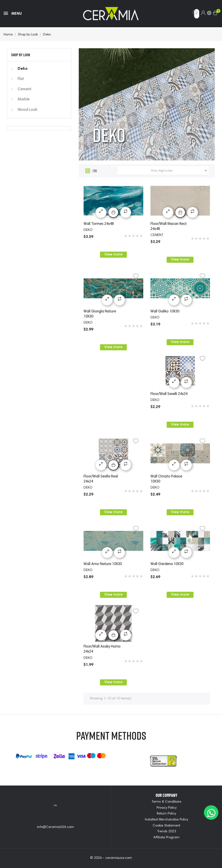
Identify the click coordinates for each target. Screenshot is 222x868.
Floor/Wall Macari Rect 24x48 (169, 227)
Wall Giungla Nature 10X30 (100, 314)
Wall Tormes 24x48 (99, 224)
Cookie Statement (166, 826)
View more (113, 255)
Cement (25, 89)
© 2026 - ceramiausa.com (111, 858)
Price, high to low (180, 171)
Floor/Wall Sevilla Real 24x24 (101, 479)
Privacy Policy (167, 808)
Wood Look (27, 110)
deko (88, 230)
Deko (23, 69)
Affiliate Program (166, 838)
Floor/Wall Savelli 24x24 (169, 394)
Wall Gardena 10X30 (167, 564)
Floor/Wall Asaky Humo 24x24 (102, 649)
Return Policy (166, 814)
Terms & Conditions (166, 802)
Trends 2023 (167, 832)
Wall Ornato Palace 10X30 (166, 479)
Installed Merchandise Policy (167, 820)
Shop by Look (21, 55)
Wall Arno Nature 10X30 (103, 564)
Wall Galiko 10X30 (165, 312)
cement (157, 235)
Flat (21, 79)
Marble (24, 99)
